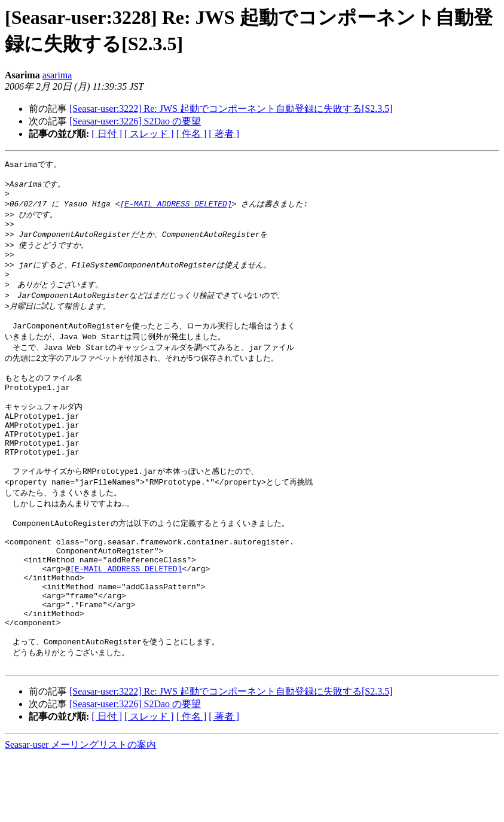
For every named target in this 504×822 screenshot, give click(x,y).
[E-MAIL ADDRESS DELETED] (175, 209)
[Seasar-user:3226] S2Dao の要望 (135, 121)
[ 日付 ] (107, 134)
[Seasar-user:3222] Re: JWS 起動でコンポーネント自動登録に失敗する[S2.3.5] (231, 109)
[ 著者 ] (224, 134)
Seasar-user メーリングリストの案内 (80, 810)
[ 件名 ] (192, 134)
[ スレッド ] (149, 134)
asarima (57, 75)
